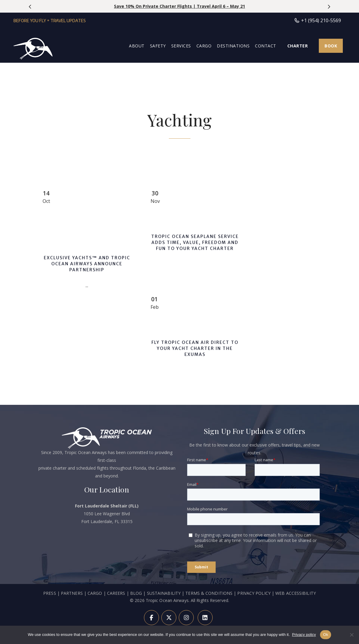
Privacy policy (304, 635)
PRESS (50, 593)
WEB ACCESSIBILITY (296, 593)
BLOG (136, 593)
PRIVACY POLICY (254, 593)
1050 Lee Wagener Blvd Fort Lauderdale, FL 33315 (107, 514)
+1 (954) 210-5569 (317, 20)
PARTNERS (72, 593)
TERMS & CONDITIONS (209, 593)
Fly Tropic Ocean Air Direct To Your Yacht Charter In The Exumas (195, 348)
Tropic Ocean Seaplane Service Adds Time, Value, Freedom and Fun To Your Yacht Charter (195, 242)
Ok (326, 635)
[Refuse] (352, 635)
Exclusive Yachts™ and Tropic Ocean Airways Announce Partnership (87, 264)
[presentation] (30, 7)
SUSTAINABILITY (164, 593)
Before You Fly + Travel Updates (50, 21)
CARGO (95, 593)
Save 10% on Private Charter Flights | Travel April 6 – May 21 (179, 6)
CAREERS (117, 593)
